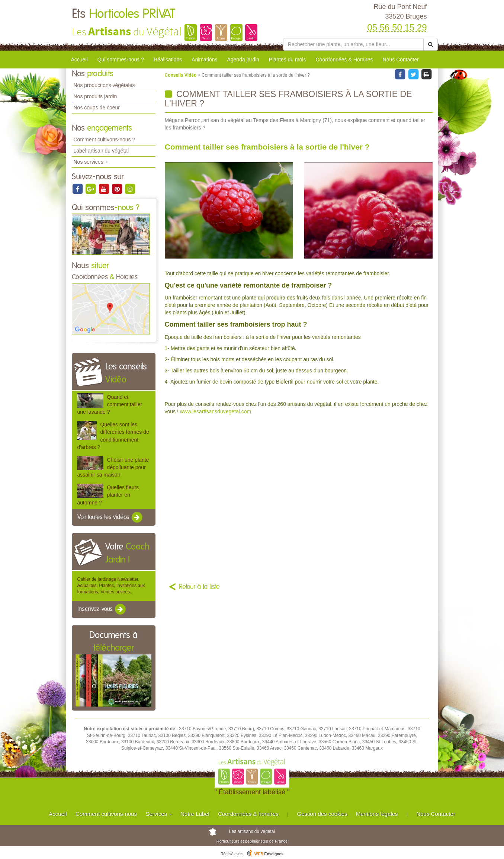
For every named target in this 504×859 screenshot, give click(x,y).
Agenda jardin (243, 60)
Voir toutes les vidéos (110, 517)
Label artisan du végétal (101, 151)
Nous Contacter (401, 60)
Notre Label (195, 814)
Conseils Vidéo (181, 75)
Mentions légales (377, 814)
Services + (158, 814)
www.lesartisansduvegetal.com (216, 411)
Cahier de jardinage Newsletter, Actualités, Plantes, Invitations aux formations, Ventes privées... (111, 586)
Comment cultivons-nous (106, 814)
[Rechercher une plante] (354, 44)
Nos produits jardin (95, 96)
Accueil (79, 60)
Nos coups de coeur (97, 108)
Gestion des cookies (322, 814)
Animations (204, 60)
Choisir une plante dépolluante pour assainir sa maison (113, 467)
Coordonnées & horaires (248, 814)
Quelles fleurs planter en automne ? (108, 495)
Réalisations (168, 60)
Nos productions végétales (104, 85)
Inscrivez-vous (102, 609)
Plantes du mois (288, 60)
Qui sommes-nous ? (121, 60)
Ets (123, 14)
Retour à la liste (199, 587)
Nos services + (91, 162)
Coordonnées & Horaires (344, 60)
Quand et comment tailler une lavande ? (110, 404)
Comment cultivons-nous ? (105, 140)
